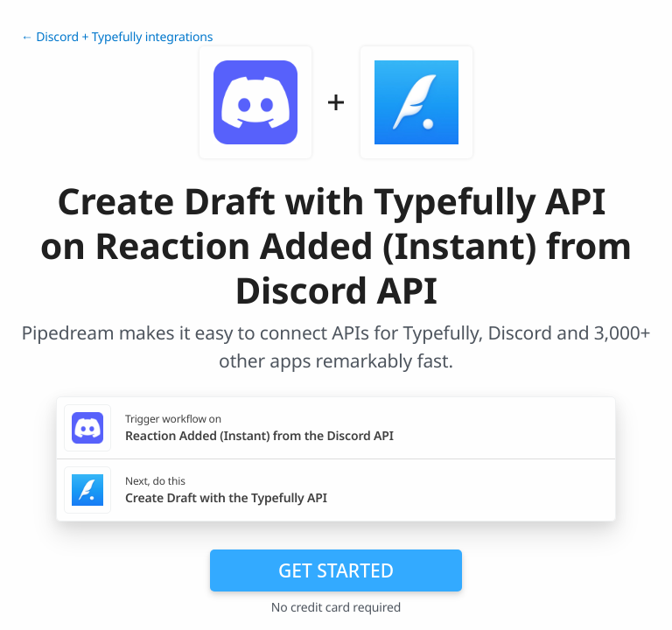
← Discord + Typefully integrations (117, 37)
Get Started (336, 570)
